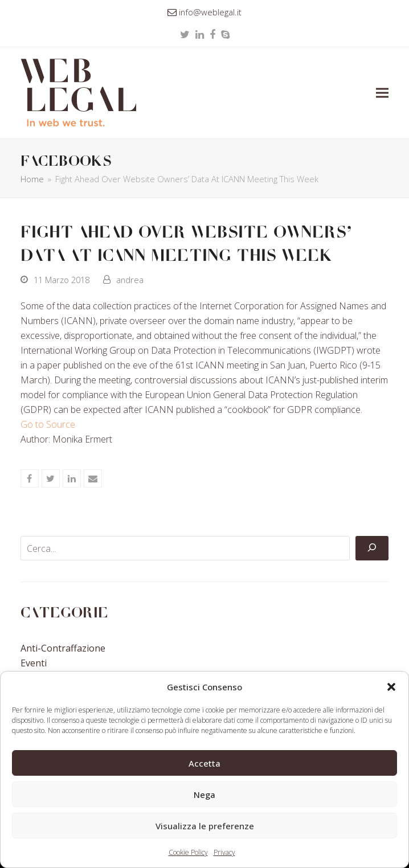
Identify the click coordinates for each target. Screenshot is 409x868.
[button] (391, 687)
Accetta (204, 763)
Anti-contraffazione (63, 648)
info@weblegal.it (210, 12)
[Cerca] (372, 548)
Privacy (224, 852)
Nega (204, 795)
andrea (130, 280)
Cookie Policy (188, 852)
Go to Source (48, 424)
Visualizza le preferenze (205, 826)
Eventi (34, 663)
